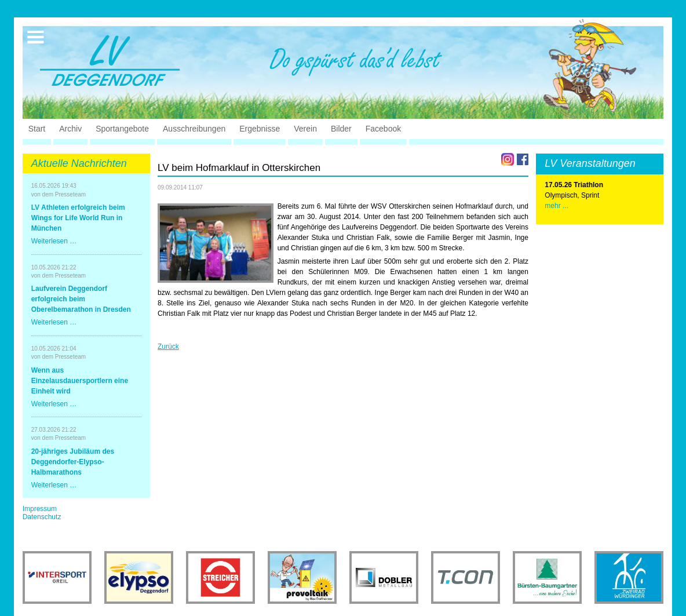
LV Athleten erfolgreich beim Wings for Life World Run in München (78, 218)
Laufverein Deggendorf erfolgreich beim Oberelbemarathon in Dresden (81, 299)
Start (37, 129)
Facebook (383, 129)
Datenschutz (42, 517)
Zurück (168, 347)
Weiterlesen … (54, 241)
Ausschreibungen (194, 129)
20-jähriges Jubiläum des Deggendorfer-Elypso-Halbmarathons (73, 462)
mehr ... (557, 206)
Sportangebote (122, 129)
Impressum (40, 509)
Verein (305, 129)
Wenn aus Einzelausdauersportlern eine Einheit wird (80, 381)
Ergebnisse (260, 129)
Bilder (341, 129)
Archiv (70, 129)
